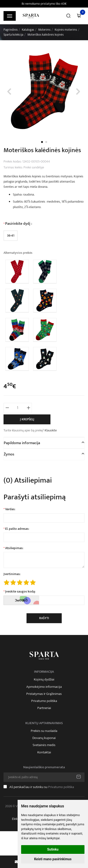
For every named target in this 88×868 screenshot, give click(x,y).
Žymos (9, 454)
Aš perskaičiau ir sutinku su (42, 787)
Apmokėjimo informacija (44, 687)
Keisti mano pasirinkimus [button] (53, 859)
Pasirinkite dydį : (19, 224)
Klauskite (51, 430)
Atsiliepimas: (14, 548)
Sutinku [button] (53, 849)
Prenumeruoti (79, 777)
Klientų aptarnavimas (44, 723)
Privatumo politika (44, 701)
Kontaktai (44, 752)
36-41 (11, 236)
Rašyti (44, 618)
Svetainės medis (44, 745)
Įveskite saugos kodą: (20, 592)
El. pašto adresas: (17, 529)
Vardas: (10, 509)
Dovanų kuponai (44, 738)
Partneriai (44, 708)
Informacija (44, 672)
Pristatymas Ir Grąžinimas (44, 694)
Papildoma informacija (22, 443)
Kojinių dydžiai (44, 680)
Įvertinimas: (12, 574)
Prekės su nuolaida (44, 731)
